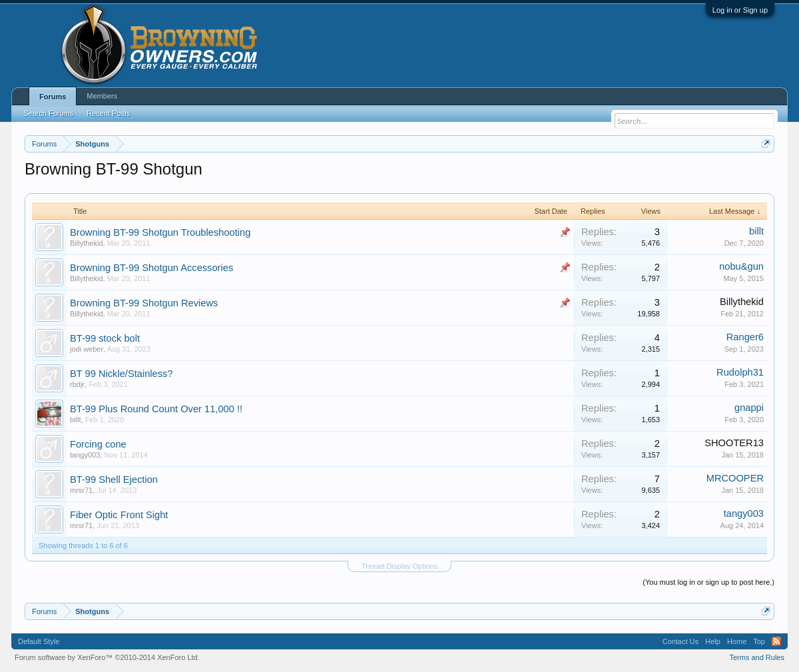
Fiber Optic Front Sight (119, 515)
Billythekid (87, 243)
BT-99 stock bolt (105, 338)
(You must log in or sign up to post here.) (708, 582)
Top (759, 641)
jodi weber (87, 349)
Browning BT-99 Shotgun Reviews (144, 303)
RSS (776, 641)
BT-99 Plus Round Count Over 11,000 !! (156, 409)
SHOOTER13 (734, 443)
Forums (53, 97)
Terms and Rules (757, 657)
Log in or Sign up (740, 10)
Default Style (39, 641)
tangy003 (85, 455)
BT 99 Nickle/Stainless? (122, 374)
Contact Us (680, 641)
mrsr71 (81, 490)
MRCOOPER (735, 478)
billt (756, 231)
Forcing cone (98, 444)
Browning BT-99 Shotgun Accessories (151, 268)
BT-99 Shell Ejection (114, 480)
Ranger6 (745, 337)
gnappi (749, 408)
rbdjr (77, 384)
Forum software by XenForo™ (107, 657)
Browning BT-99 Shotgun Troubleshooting (160, 232)
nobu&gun (741, 266)
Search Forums (48, 113)
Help (713, 641)
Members (102, 96)
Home (737, 641)
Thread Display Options (400, 566)
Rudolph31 (740, 372)
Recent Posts (108, 113)
